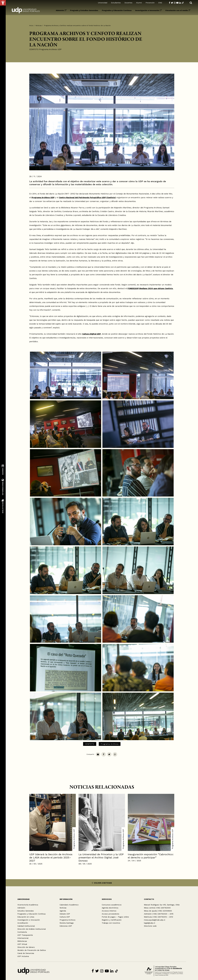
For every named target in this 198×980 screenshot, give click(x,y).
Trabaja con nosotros (111, 923)
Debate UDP (65, 914)
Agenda (63, 911)
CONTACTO (149, 899)
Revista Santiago (67, 923)
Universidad (103, 3)
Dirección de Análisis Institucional (32, 929)
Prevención (150, 3)
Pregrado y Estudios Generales (84, 10)
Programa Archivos (110, 744)
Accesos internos (109, 911)
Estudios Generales (26, 911)
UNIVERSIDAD (23, 899)
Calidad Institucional (26, 926)
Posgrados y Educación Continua (117, 10)
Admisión (61, 10)
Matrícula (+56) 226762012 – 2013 (158, 917)
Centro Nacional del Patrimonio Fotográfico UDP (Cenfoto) (87, 198)
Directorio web (150, 926)
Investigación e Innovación (148, 10)
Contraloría (22, 932)
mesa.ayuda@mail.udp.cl (155, 920)
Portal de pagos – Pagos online (115, 917)
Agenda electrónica (110, 908)
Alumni (139, 3)
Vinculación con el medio (178, 10)
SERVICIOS (107, 899)
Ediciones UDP (66, 926)
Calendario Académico (69, 905)
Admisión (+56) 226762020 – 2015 (159, 914)
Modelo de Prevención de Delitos (32, 950)
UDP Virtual (22, 944)
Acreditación (23, 923)
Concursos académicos (112, 905)
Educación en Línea (26, 917)
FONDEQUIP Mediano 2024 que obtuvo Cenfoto (150, 288)
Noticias (39, 26)
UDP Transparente (25, 935)
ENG (160, 3)
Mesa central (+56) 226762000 (157, 908)
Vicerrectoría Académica (28, 905)
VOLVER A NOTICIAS (102, 883)
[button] (3, 3)
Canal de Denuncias (26, 953)
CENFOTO (34, 49)
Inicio (31, 26)
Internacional (23, 938)
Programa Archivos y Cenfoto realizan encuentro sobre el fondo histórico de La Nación (77, 26)
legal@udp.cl (150, 923)
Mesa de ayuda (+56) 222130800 (158, 911)
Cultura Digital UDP (91, 334)
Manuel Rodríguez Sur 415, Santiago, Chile (162, 905)
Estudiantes (116, 3)
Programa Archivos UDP (50, 49)
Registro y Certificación (112, 920)
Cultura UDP (65, 917)
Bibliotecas (22, 941)
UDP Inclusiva (23, 956)
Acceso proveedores (110, 914)
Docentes (128, 3)
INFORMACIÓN (66, 899)
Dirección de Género (26, 947)
